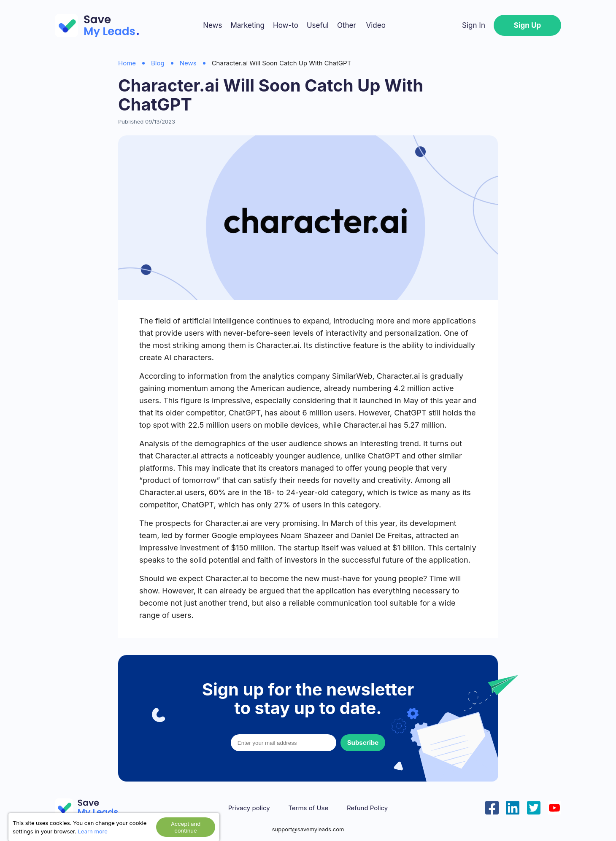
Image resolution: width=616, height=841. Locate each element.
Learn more (93, 831)
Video (376, 25)
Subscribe (363, 743)
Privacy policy (249, 808)
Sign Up (527, 25)
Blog (158, 63)
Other (347, 25)
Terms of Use (308, 808)
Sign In (474, 25)
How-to (286, 25)
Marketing (247, 25)
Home (127, 63)
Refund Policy (367, 808)
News (212, 25)
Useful (318, 25)
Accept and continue (186, 827)
